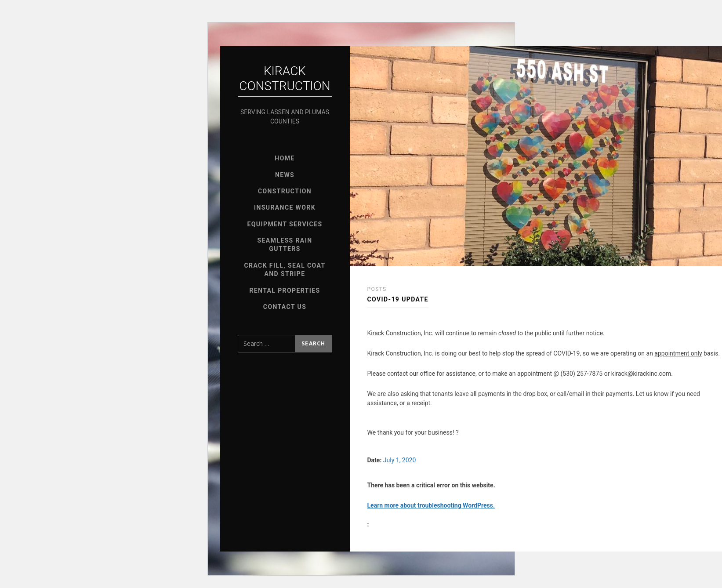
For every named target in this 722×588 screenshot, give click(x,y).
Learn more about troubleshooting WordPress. (431, 505)
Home (285, 158)
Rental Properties (285, 290)
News (285, 175)
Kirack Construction (285, 78)
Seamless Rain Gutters (285, 245)
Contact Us (285, 307)
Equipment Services (285, 224)
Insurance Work (285, 207)
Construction (285, 191)
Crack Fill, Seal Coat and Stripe (285, 270)
